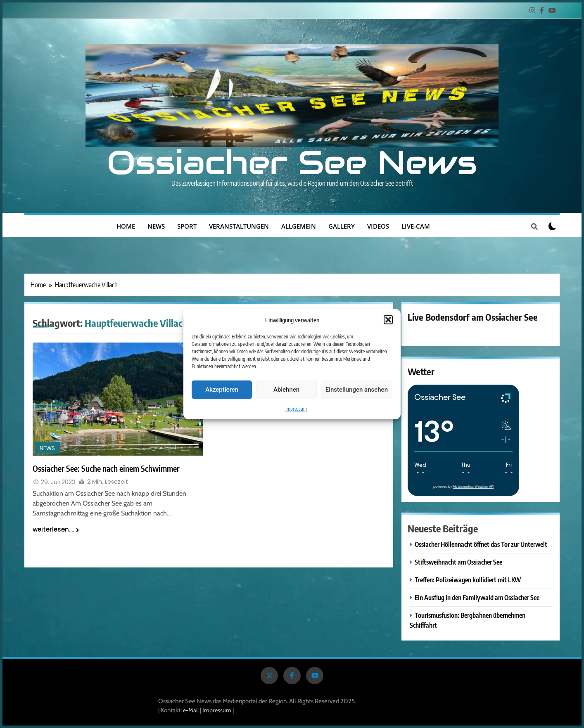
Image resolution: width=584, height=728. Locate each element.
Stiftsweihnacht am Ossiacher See (458, 562)
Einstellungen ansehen (357, 390)
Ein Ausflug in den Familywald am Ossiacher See (477, 597)
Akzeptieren (222, 390)
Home (126, 226)
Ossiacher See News (292, 163)
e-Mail (191, 710)
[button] (388, 320)
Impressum (296, 408)
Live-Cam (416, 226)
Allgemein (299, 226)
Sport (187, 226)
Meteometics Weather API (473, 487)
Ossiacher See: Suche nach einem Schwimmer (106, 468)
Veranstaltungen (239, 226)
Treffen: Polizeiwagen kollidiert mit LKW (468, 580)
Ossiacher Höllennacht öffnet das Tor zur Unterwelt (481, 544)
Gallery (342, 226)
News (156, 226)
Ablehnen (286, 390)
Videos (378, 226)
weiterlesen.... (56, 529)
